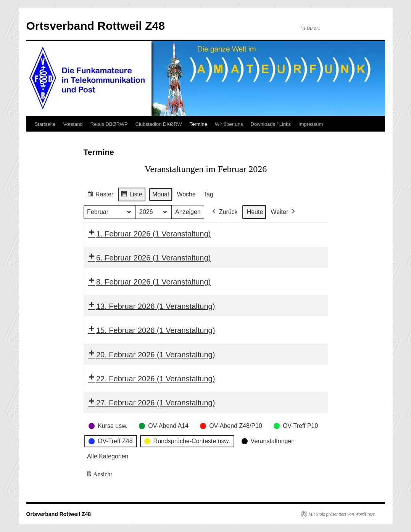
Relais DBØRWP (109, 124)
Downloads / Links (271, 124)
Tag (208, 194)
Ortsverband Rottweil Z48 (96, 26)
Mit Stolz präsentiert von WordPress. (342, 514)
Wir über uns (229, 124)
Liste (131, 195)
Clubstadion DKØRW (159, 124)
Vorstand (73, 124)
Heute (255, 212)
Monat (160, 194)
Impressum (311, 124)
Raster (100, 195)
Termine (198, 124)
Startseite (45, 124)
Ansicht (100, 476)
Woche (186, 194)
